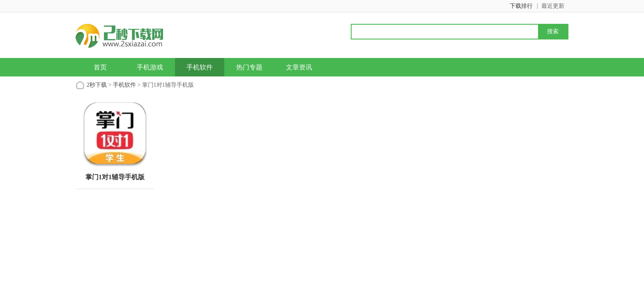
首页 (100, 67)
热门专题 (249, 67)
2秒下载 (97, 85)
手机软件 (200, 67)
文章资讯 (299, 67)
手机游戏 (150, 67)
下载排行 (521, 6)
